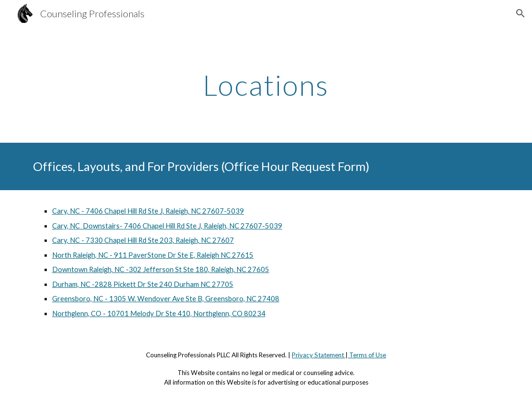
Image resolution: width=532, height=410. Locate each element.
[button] (521, 13)
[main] (266, 85)
